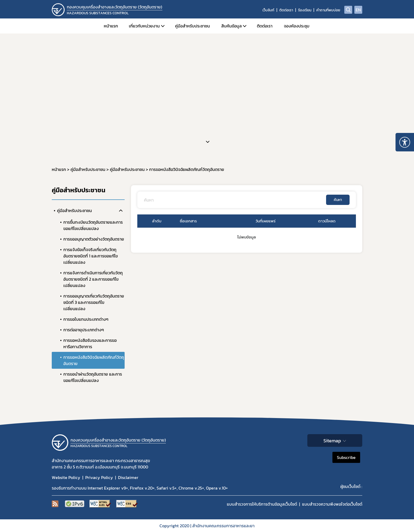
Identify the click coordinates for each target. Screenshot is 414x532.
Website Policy (66, 477)
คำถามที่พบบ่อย (328, 10)
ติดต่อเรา (286, 10)
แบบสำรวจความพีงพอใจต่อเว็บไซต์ (332, 504)
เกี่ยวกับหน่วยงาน (144, 26)
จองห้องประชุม (297, 26)
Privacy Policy (99, 477)
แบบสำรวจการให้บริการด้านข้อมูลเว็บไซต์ (262, 504)
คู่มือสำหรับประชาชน (192, 26)
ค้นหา (338, 200)
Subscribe (346, 457)
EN (358, 10)
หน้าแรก (111, 26)
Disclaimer (128, 477)
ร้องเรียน (305, 10)
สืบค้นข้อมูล (232, 26)
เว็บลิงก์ (268, 10)
